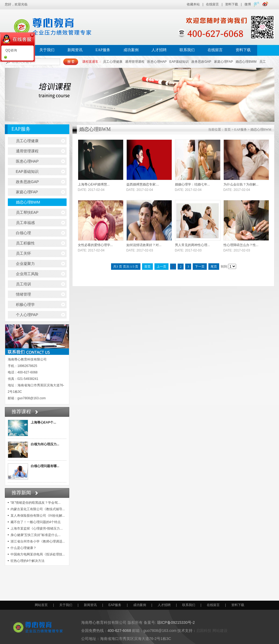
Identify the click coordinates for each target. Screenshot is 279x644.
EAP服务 (103, 50)
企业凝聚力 (25, 264)
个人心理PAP (27, 315)
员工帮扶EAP (27, 212)
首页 (228, 129)
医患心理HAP (157, 62)
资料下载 (232, 4)
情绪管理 (23, 294)
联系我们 (187, 50)
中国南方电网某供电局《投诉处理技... (38, 554)
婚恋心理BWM (246, 62)
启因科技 (204, 631)
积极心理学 (25, 304)
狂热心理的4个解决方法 (28, 561)
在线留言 (212, 4)
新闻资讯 (75, 50)
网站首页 (41, 605)
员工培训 (23, 284)
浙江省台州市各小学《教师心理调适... (38, 541)
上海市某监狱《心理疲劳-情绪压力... (37, 528)
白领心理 (23, 233)
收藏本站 (193, 4)
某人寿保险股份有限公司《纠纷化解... (38, 516)
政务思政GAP (201, 62)
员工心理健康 (113, 62)
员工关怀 (23, 253)
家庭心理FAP (224, 62)
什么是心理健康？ (23, 548)
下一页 (200, 267)
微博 (248, 4)
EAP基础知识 (179, 62)
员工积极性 (25, 243)
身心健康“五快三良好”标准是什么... (36, 535)
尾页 (214, 267)
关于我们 (47, 50)
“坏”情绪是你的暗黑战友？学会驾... (36, 503)
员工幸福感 (25, 223)
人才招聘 (159, 50)
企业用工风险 (27, 274)
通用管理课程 (135, 62)
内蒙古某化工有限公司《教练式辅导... (38, 509)
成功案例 (131, 50)
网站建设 (220, 631)
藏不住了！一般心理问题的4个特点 (36, 522)
